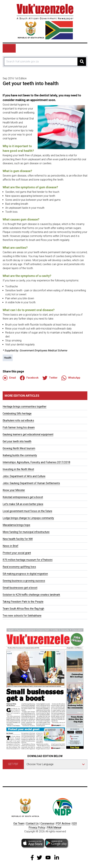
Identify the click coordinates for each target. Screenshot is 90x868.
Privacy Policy (37, 827)
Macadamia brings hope (16, 525)
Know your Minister (14, 490)
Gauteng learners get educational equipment (28, 434)
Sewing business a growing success (24, 581)
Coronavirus (47, 823)
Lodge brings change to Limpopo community (28, 518)
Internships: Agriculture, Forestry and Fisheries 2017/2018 (36, 462)
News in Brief (10, 546)
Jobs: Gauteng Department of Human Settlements (31, 483)
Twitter (50, 378)
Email (9, 378)
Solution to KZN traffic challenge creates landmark (31, 595)
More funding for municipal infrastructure (26, 532)
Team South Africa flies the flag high (23, 609)
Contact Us (32, 823)
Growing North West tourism (19, 448)
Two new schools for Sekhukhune (22, 616)
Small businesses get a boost (20, 588)
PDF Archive (63, 823)
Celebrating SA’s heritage (17, 414)
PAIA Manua (54, 827)
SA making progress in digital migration (25, 574)
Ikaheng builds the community (20, 455)
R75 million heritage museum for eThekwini (28, 560)
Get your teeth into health (17, 441)
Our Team (19, 823)
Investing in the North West (18, 469)
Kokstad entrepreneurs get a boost (23, 497)
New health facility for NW (18, 539)
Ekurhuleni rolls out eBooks (18, 420)
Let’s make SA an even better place (23, 504)
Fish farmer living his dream (19, 427)
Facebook (29, 378)
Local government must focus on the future (27, 511)
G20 (74, 823)
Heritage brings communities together (25, 407)
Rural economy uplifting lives (19, 567)
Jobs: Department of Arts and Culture (24, 476)
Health (8, 358)
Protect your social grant (17, 553)
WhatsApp (71, 378)
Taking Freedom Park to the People (23, 602)
